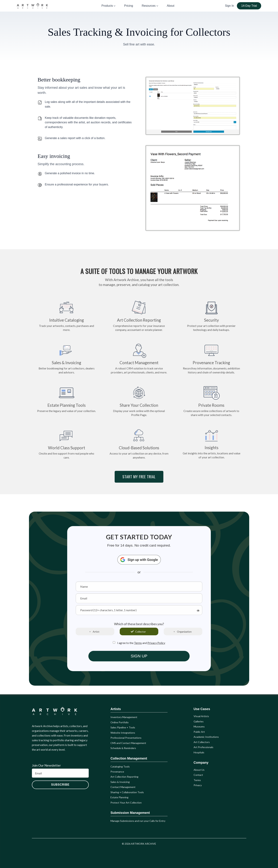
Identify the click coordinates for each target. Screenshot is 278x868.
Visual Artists (201, 716)
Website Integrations (123, 733)
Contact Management (139, 358)
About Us (199, 770)
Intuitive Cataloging (67, 315)
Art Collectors (202, 742)
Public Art (199, 732)
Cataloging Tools (120, 766)
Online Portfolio (120, 722)
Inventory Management (124, 717)
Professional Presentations (126, 738)
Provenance (117, 772)
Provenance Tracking (211, 358)
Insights (211, 443)
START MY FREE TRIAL (139, 477)
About (171, 6)
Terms (138, 643)
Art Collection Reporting (139, 315)
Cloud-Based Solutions (139, 443)
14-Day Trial (249, 6)
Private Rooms (211, 401)
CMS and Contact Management (128, 743)
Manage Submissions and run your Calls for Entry (138, 821)
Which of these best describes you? (139, 624)
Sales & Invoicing (67, 358)
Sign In (229, 6)
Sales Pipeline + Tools (123, 727)
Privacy (198, 785)
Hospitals (199, 752)
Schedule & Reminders (123, 748)
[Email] (60, 773)
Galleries (199, 721)
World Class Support (67, 443)
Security (211, 315)
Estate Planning (119, 797)
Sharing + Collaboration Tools (127, 792)
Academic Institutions (206, 737)
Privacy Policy (156, 643)
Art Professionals (203, 747)
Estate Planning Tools (66, 399)
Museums (199, 726)
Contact (198, 775)
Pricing (128, 6)
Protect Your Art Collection (126, 803)
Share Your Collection (139, 401)
